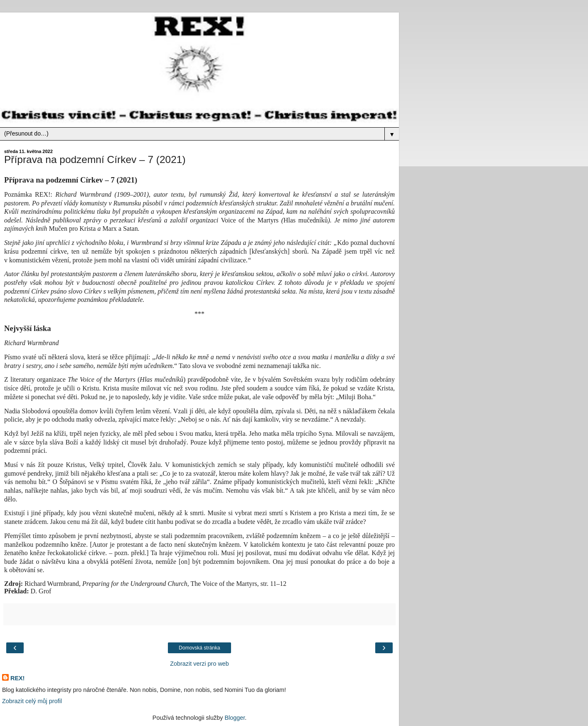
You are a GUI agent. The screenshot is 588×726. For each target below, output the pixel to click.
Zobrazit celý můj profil (32, 701)
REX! (17, 678)
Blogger (235, 718)
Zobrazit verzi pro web (199, 664)
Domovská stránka (199, 648)
